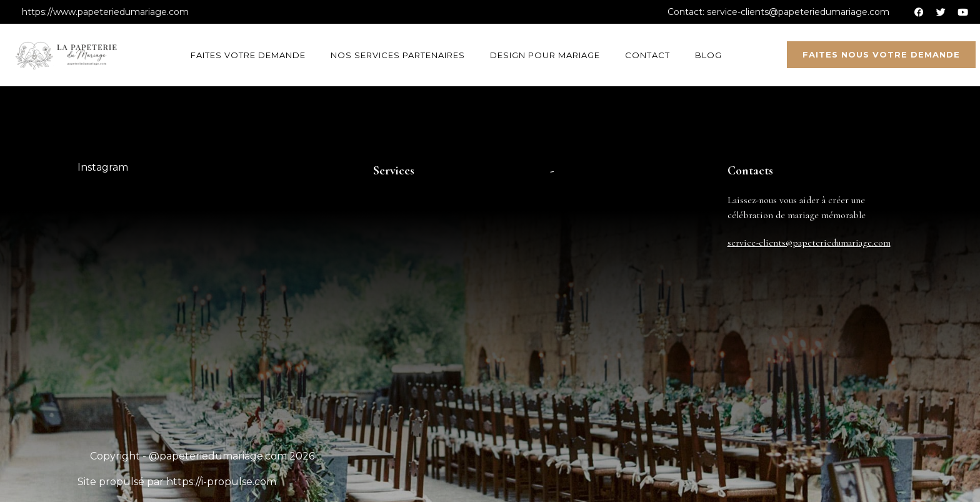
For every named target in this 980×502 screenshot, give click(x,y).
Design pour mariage (545, 55)
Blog (708, 55)
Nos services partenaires (398, 55)
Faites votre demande (248, 55)
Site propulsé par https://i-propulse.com (177, 482)
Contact (647, 55)
